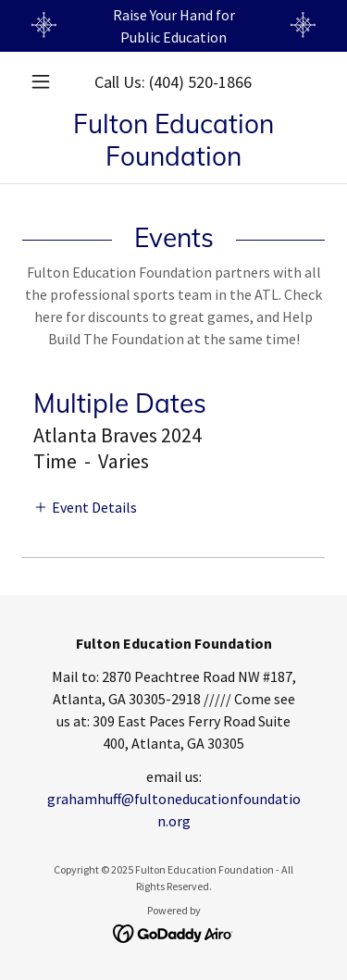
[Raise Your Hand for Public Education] (173, 26)
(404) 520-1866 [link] (200, 82)
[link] (173, 140)
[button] (45, 81)
